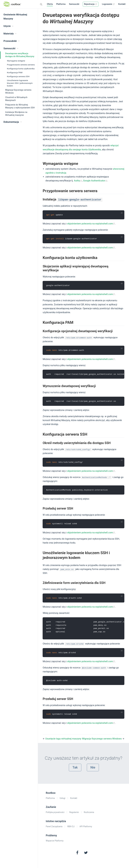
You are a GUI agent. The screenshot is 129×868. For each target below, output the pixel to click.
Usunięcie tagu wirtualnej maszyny (63, 740)
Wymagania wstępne (16, 61)
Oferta (50, 4)
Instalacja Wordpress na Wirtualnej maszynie (16, 114)
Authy (78, 181)
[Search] (41, 4)
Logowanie (108, 4)
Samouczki (74, 4)
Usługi (63, 800)
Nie (93, 769)
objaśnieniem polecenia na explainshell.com (91, 224)
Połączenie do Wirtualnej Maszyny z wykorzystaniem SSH (20, 106)
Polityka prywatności (55, 814)
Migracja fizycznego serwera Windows (18, 91)
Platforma (61, 4)
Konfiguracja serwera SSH (18, 76)
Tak (75, 769)
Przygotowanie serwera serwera (21, 65)
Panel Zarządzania (54, 828)
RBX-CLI (71, 828)
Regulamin (74, 814)
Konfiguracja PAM (15, 72)
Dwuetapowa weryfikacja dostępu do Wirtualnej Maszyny (20, 55)
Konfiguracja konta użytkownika (21, 69)
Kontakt (122, 4)
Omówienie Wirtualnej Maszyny (15, 17)
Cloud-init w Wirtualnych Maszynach (16, 99)
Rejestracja (91, 4)
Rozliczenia (89, 814)
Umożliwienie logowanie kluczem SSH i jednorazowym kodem (20, 83)
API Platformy (86, 828)
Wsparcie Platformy (55, 842)
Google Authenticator (95, 181)
